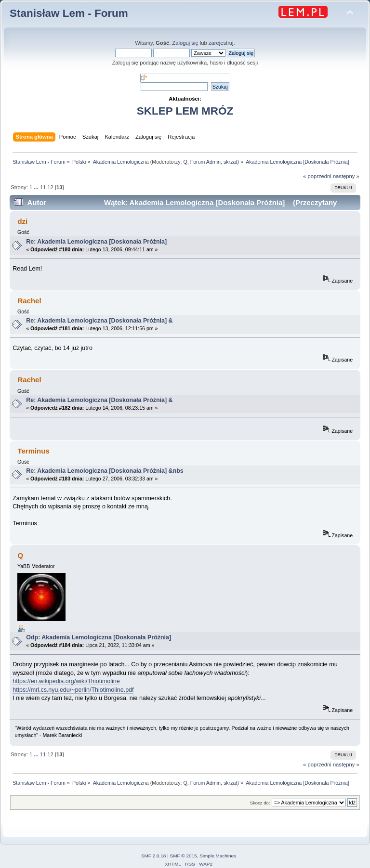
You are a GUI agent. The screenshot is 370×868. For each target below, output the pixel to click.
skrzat (230, 162)
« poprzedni (317, 176)
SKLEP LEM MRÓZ (185, 111)
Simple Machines (218, 856)
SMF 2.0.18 (154, 856)
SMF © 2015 (184, 856)
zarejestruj (221, 43)
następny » (346, 176)
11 (43, 187)
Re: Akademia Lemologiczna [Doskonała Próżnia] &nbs (105, 471)
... (37, 187)
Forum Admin (205, 162)
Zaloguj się (185, 43)
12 (50, 187)
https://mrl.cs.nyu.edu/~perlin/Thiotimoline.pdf (73, 690)
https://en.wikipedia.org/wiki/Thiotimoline (66, 681)
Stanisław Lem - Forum (69, 13)
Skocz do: (260, 803)
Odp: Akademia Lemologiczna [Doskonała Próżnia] (100, 637)
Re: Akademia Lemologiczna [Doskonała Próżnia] (98, 242)
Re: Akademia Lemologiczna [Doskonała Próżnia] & (99, 321)
